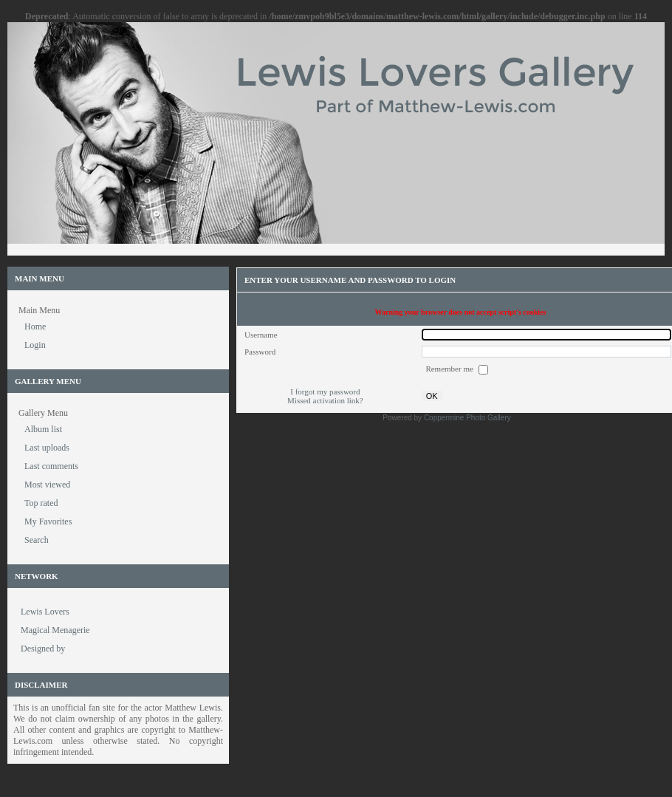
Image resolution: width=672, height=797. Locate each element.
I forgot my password (325, 391)
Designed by (43, 649)
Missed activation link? (325, 400)
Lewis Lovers (45, 612)
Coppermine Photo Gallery (467, 418)
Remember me (450, 369)
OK (432, 396)
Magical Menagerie (55, 630)
